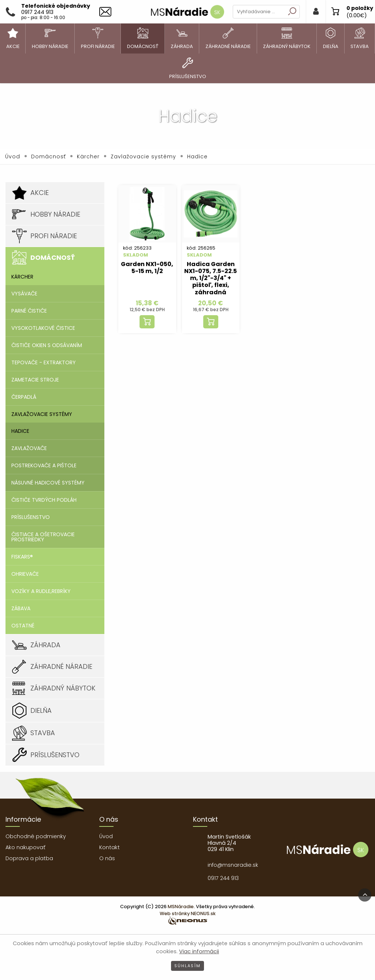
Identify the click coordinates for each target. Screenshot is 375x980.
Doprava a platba (29, 858)
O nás (107, 858)
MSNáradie (181, 907)
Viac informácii (199, 951)
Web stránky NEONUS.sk (188, 913)
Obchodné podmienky (36, 836)
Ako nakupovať (25, 847)
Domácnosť (49, 156)
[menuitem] (13, 38)
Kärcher (88, 156)
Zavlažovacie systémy (143, 156)
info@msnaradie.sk (233, 865)
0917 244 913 (223, 878)
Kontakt (109, 847)
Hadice (197, 156)
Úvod (13, 156)
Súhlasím (187, 966)
